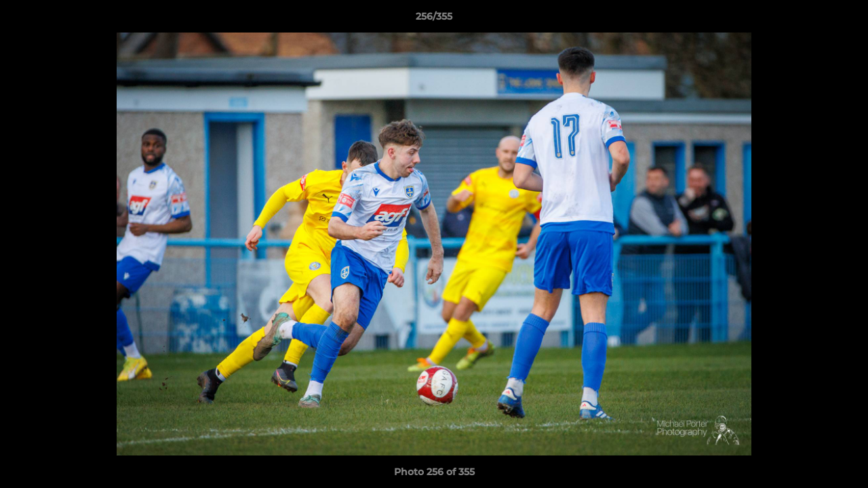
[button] (844, 20)
